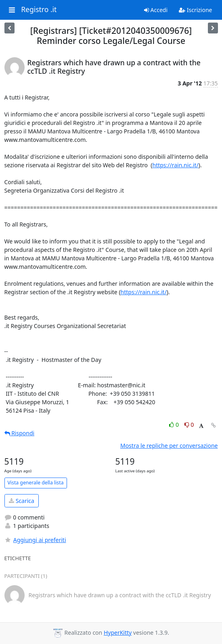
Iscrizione (195, 10)
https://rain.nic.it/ (176, 165)
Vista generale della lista (36, 483)
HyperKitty (118, 633)
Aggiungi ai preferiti (35, 540)
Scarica (22, 501)
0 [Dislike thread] (189, 425)
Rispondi (20, 433)
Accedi (156, 10)
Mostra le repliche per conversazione (169, 446)
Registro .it (39, 10)
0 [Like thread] (175, 425)
